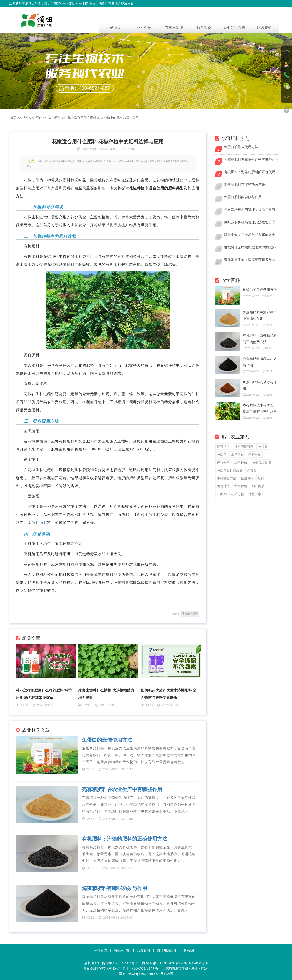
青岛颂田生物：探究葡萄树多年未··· (251, 260)
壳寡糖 (252, 470)
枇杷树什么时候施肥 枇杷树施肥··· (250, 247)
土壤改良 (237, 454)
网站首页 (114, 28)
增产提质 (258, 486)
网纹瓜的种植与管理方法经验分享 (250, 222)
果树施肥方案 (227, 478)
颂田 (261, 478)
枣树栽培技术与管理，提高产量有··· (251, 210)
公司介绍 (144, 28)
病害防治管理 (261, 462)
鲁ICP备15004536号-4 (192, 963)
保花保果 (223, 462)
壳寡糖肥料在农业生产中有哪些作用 (122, 790)
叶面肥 (41, 523)
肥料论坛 (223, 446)
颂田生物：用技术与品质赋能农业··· (251, 235)
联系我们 (264, 28)
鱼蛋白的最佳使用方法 (107, 740)
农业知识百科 (234, 28)
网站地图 (167, 974)
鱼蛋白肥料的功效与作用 (243, 197)
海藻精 (222, 454)
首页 (13, 118)
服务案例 (204, 28)
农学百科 (55, 118)
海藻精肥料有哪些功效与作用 (115, 888)
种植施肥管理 (190, 614)
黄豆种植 (241, 486)
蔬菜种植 (241, 462)
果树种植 (255, 454)
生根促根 (247, 478)
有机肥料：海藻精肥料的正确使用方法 (125, 839)
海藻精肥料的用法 (230, 470)
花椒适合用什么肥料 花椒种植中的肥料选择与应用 (103, 118)
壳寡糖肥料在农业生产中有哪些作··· (251, 159)
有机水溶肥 (174, 28)
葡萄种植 (223, 486)
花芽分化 (237, 494)
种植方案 (255, 494)
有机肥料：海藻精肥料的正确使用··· (251, 172)
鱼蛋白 (263, 446)
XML (157, 974)
